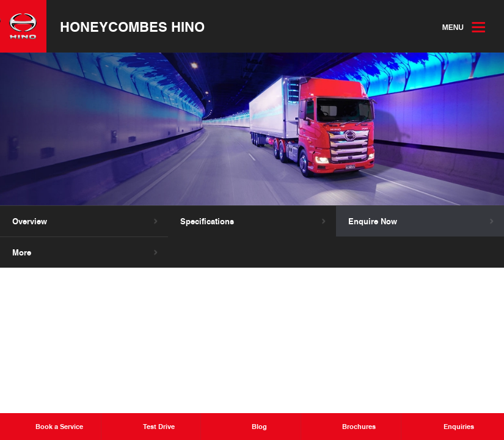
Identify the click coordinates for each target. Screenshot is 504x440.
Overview (30, 221)
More (22, 252)
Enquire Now (373, 221)
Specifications (207, 221)
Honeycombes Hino (132, 26)
